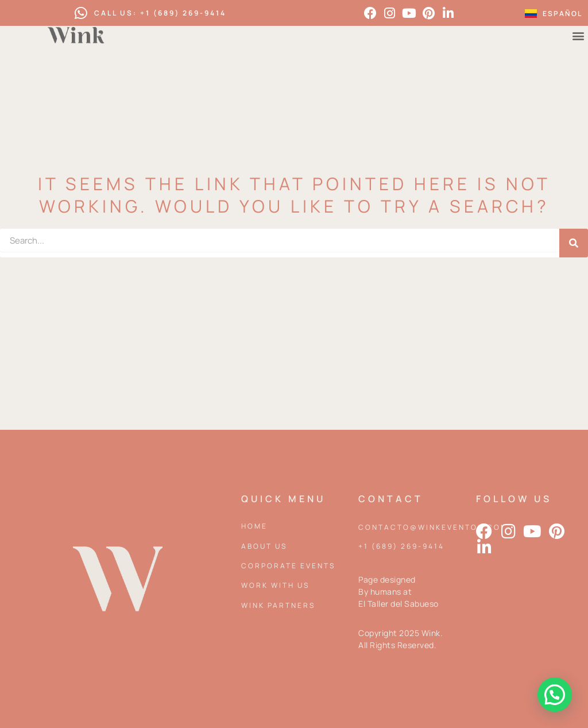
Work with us (275, 585)
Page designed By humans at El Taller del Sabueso (399, 592)
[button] (555, 695)
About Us (264, 546)
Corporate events (288, 566)
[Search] (574, 243)
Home (254, 526)
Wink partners (278, 605)
